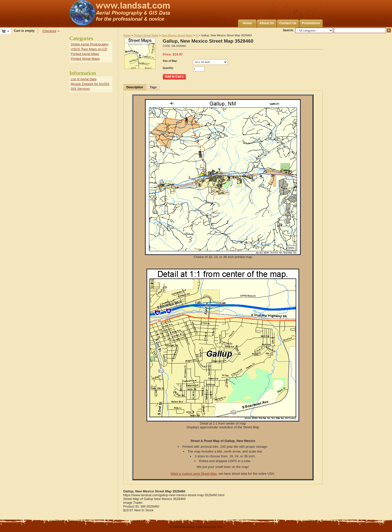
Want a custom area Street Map (194, 474)
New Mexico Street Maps (177, 35)
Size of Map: (170, 61)
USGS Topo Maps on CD (89, 49)
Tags (153, 87)
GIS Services (80, 89)
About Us (267, 23)
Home (247, 23)
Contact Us (288, 23)
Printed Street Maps (146, 35)
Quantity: (168, 68)
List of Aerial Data (84, 79)
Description (135, 87)
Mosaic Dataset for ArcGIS (90, 84)
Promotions (311, 23)
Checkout (49, 31)
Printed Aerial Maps (85, 54)
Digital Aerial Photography (90, 44)
